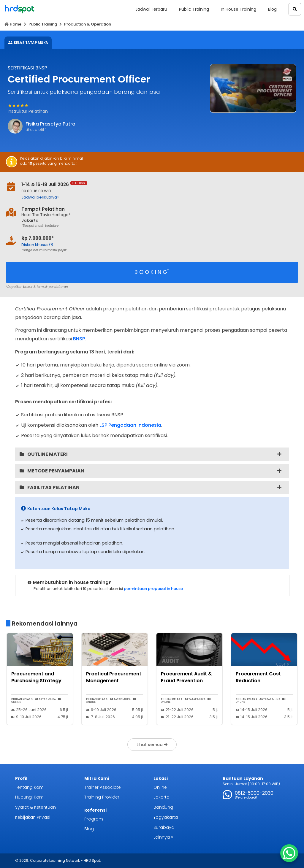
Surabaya (164, 827)
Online (160, 787)
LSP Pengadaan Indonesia (130, 425)
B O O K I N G (152, 272)
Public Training (194, 9)
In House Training (239, 9)
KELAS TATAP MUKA (28, 43)
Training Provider (102, 797)
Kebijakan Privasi (33, 817)
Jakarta (161, 797)
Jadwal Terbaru (151, 9)
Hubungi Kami (30, 797)
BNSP (79, 339)
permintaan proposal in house (153, 589)
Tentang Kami (30, 787)
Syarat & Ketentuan (35, 807)
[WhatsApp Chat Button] (289, 853)
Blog (272, 9)
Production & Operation (88, 24)
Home (16, 24)
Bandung (163, 807)
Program (94, 819)
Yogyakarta (166, 817)
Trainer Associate (103, 787)
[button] (295, 9)
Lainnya (163, 837)
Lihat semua (152, 745)
